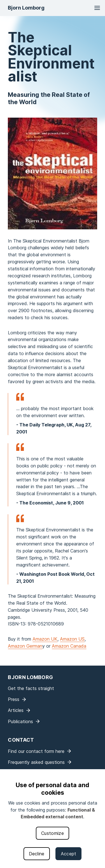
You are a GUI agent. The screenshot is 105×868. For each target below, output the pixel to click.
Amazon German (25, 646)
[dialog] (53, 819)
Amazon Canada (69, 646)
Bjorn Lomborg (26, 8)
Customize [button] (53, 833)
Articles (16, 710)
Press (14, 699)
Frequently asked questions (36, 762)
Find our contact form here (36, 751)
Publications (20, 721)
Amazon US (72, 639)
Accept (69, 854)
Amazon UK (45, 639)
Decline (37, 854)
